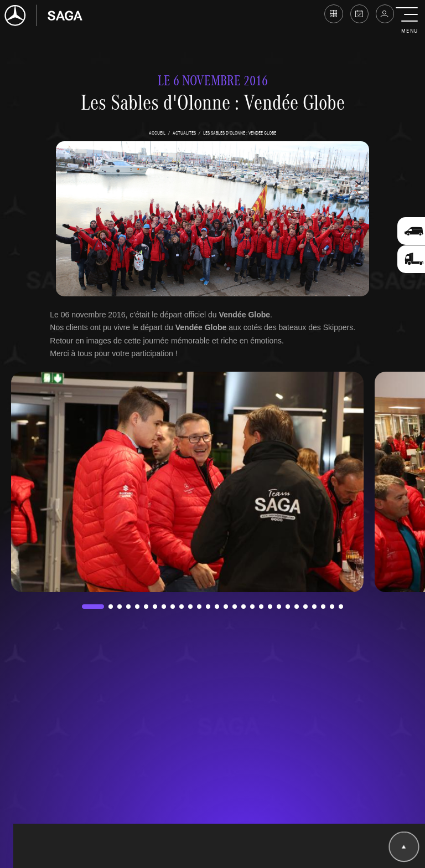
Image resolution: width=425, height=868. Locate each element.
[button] (409, 21)
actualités (184, 133)
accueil (157, 133)
